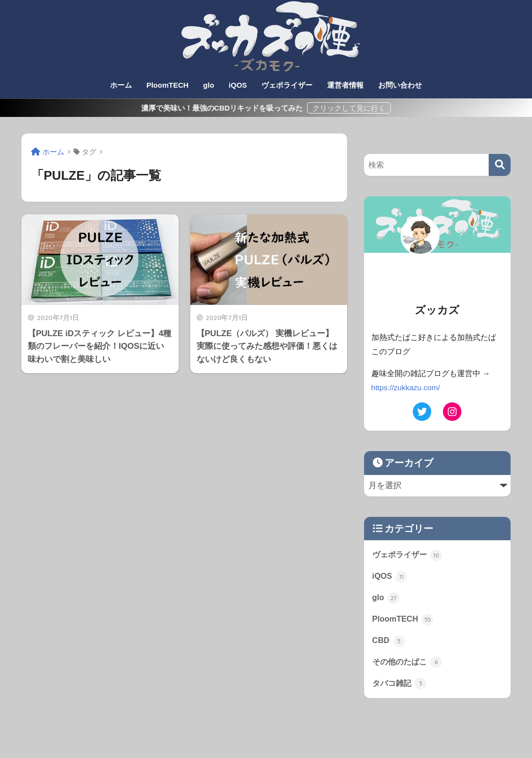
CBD (389, 643)
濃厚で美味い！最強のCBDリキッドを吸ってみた (223, 108)
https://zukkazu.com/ (407, 388)
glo (209, 85)
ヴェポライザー (287, 85)
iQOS (238, 85)
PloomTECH (168, 85)
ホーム (121, 85)
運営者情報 (345, 85)
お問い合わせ (400, 85)
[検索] (500, 165)
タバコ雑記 (401, 686)
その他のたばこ (409, 664)
